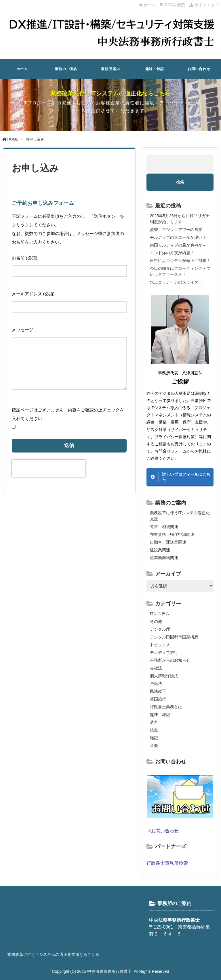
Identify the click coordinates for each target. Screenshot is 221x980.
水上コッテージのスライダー (176, 282)
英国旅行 (158, 699)
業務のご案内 (66, 69)
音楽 (154, 746)
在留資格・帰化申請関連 (172, 534)
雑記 (154, 738)
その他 (156, 621)
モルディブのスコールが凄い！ (178, 237)
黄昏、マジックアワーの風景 (176, 230)
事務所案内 (110, 69)
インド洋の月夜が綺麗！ (172, 253)
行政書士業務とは (166, 707)
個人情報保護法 (164, 676)
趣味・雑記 (155, 69)
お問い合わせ (199, 69)
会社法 (156, 668)
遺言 (154, 722)
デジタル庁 (160, 629)
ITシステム (160, 614)
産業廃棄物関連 (164, 558)
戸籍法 (156, 684)
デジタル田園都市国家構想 (174, 637)
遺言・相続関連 (164, 527)
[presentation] (49, 468)
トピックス (160, 645)
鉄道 (154, 730)
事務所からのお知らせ (170, 660)
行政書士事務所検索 (167, 863)
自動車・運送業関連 (168, 542)
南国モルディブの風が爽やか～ (178, 245)
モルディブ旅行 (164, 652)
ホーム (147, 5)
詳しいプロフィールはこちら (186, 477)
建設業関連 (160, 550)
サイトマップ (204, 5)
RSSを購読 (174, 5)
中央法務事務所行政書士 (109, 971)
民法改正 (158, 691)
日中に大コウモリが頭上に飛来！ (180, 261)
